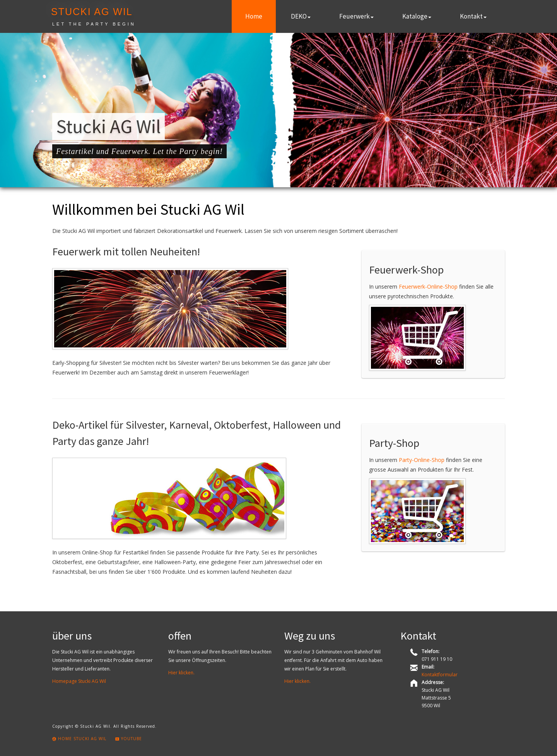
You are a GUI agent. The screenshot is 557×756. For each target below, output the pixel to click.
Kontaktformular (440, 675)
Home (254, 16)
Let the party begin (94, 24)
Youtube (129, 739)
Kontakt (473, 16)
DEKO (301, 16)
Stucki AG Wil (92, 12)
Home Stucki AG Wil (79, 739)
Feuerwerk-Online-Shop (428, 286)
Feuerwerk (356, 16)
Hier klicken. (181, 673)
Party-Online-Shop (422, 460)
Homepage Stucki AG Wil (79, 681)
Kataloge (417, 16)
